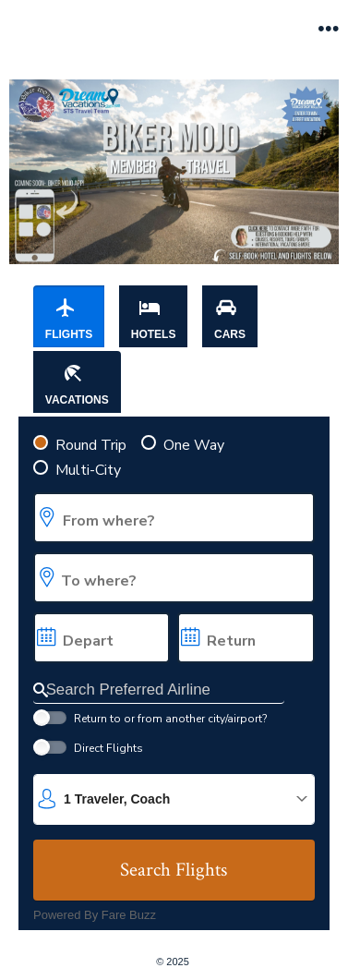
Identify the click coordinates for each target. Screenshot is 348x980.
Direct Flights (108, 748)
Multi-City (88, 470)
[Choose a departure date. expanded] (102, 638)
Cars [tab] (230, 319)
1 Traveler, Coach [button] (117, 799)
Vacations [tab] (77, 384)
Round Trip (91, 445)
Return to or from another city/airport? (170, 719)
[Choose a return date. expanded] (246, 638)
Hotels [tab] (154, 319)
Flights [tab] (69, 319)
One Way (194, 445)
